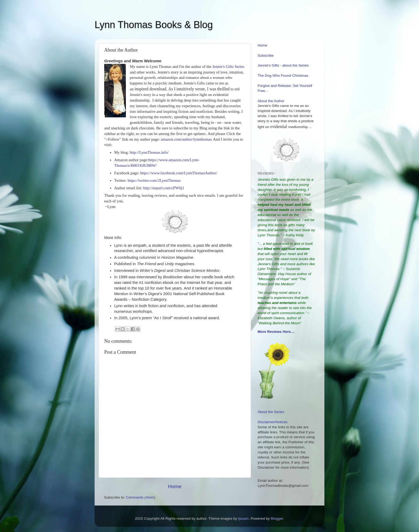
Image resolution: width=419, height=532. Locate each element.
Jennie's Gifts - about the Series (283, 65)
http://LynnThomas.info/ (149, 152)
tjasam (243, 518)
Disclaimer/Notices (273, 422)
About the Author (271, 101)
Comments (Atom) (141, 497)
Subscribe (266, 55)
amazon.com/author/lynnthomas (186, 139)
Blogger (277, 518)
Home (175, 486)
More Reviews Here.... (276, 332)
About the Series (271, 412)
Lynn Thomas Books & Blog (154, 25)
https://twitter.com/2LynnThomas (154, 180)
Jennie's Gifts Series (228, 67)
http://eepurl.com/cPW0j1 (164, 188)
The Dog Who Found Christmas (283, 76)
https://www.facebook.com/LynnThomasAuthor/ (179, 173)
